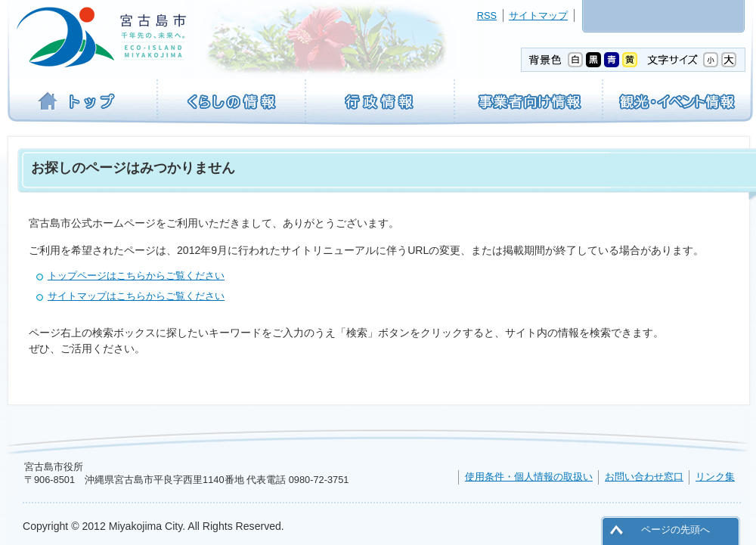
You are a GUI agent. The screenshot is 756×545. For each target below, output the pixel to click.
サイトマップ (538, 15)
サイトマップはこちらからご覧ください (136, 296)
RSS (487, 15)
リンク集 (715, 477)
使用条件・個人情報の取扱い (529, 477)
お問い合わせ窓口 (644, 477)
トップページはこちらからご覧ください (136, 276)
